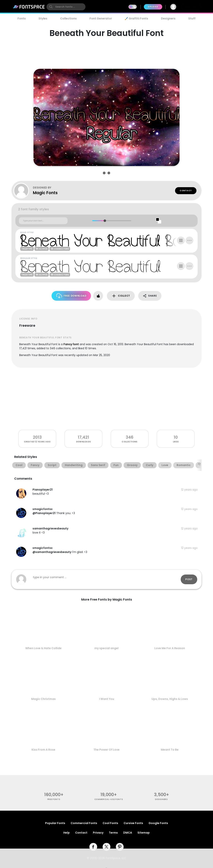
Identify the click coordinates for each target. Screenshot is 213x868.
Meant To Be (170, 750)
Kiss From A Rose (43, 750)
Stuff (192, 18)
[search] (66, 7)
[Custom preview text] (43, 221)
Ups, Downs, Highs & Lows (170, 699)
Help (66, 833)
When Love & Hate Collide (43, 648)
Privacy (98, 833)
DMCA (128, 833)
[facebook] (93, 847)
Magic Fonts (45, 193)
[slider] (105, 221)
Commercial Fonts (84, 823)
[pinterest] (120, 847)
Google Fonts (158, 823)
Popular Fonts (55, 823)
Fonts (22, 18)
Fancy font (71, 344)
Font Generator (101, 18)
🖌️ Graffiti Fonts (136, 18)
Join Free (191, 7)
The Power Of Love (106, 750)
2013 (37, 437)
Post (189, 579)
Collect (121, 296)
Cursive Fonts (133, 823)
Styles (43, 18)
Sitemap (144, 833)
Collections (68, 18)
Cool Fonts (110, 823)
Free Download (71, 296)
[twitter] (106, 847)
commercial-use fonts (109, 799)
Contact (186, 191)
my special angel (106, 648)
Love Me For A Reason (170, 648)
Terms (113, 833)
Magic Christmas (43, 699)
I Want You (107, 699)
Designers (168, 18)
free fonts (54, 799)
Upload (153, 7)
